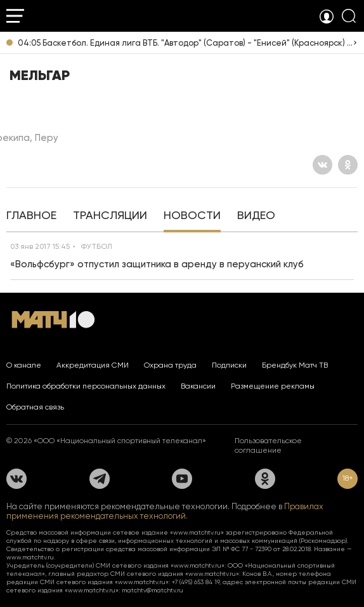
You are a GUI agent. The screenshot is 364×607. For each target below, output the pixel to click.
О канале (24, 365)
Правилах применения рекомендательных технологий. (165, 511)
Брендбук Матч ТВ (295, 365)
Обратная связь (35, 407)
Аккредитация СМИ (93, 365)
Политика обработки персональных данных (86, 386)
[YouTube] (182, 479)
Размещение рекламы (273, 386)
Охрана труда (170, 365)
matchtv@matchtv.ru (153, 590)
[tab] (31, 217)
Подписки (229, 365)
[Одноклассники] (348, 165)
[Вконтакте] (322, 165)
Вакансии (198, 386)
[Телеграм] (100, 479)
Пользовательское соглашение (268, 445)
